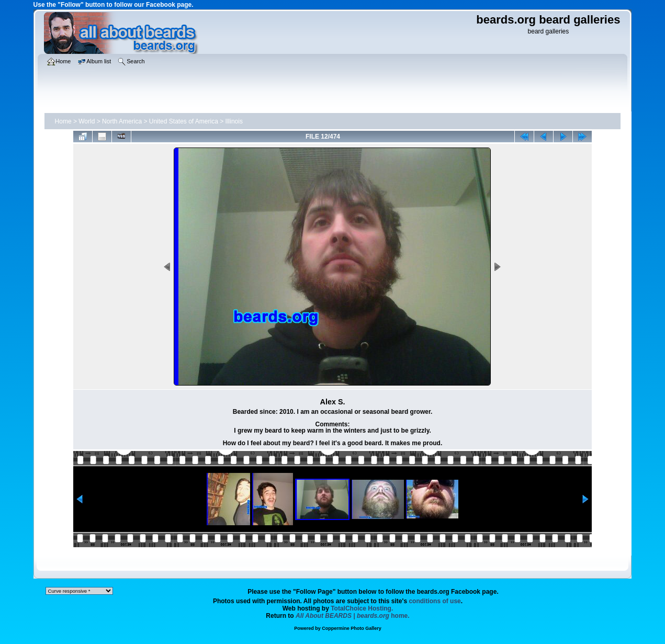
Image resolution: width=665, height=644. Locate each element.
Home (63, 121)
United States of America (184, 121)
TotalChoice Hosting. (362, 608)
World (87, 121)
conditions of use (435, 601)
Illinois (234, 121)
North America (122, 121)
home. (353, 616)
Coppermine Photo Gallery (352, 628)
